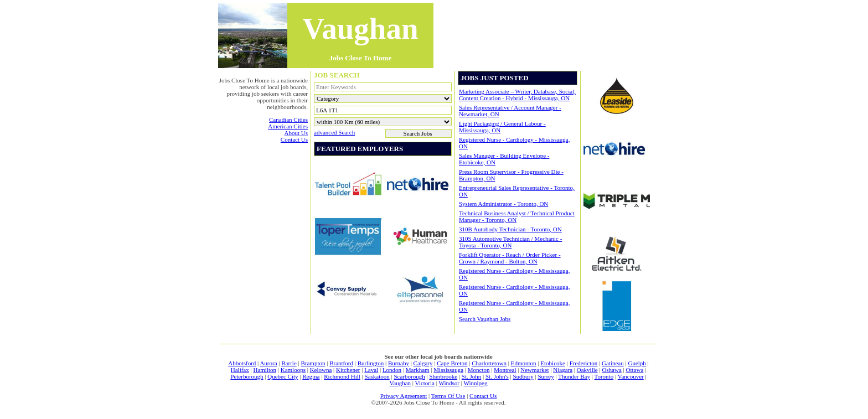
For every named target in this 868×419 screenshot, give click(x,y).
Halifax (240, 370)
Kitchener (348, 370)
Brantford (341, 363)
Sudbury (523, 376)
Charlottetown (489, 363)
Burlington (371, 363)
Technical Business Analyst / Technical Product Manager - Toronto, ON (517, 216)
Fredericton (584, 363)
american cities (288, 126)
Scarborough (409, 376)
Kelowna (321, 370)
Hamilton (265, 370)
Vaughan (401, 383)
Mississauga (448, 370)
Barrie (289, 363)
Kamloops (293, 370)
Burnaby (399, 363)
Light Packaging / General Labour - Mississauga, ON (502, 127)
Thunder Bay (574, 376)
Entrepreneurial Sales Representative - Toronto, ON (517, 191)
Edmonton (524, 363)
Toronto (604, 376)
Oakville (587, 370)
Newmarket (534, 370)
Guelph (637, 363)
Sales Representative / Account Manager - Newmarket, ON (510, 111)
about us (296, 133)
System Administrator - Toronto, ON (503, 204)
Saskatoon (377, 376)
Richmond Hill (342, 376)
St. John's (497, 376)
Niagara (563, 370)
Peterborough (247, 376)
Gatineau (613, 363)
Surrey (546, 376)
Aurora (268, 363)
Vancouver (631, 376)
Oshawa (611, 370)
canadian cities (288, 120)
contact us (294, 139)
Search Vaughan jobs (485, 319)
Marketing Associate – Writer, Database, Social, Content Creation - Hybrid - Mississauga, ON (517, 95)
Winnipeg (475, 383)
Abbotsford (242, 363)
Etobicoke (553, 363)
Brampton (313, 363)
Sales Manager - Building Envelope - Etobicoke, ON (504, 159)
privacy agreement (404, 396)
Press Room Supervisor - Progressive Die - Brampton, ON (511, 175)
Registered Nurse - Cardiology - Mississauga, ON (514, 143)
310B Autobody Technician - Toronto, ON (510, 229)
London (392, 370)
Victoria (425, 383)
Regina (311, 376)
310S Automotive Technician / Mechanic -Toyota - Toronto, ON (510, 242)
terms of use (448, 396)
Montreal (505, 370)
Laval (371, 370)
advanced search (334, 132)
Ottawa (635, 370)
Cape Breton (452, 363)
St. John (471, 376)
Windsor (449, 383)
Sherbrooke (443, 376)
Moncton (479, 370)
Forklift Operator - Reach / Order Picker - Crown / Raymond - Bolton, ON (510, 258)
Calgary (423, 363)
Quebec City (283, 376)
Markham (418, 370)
